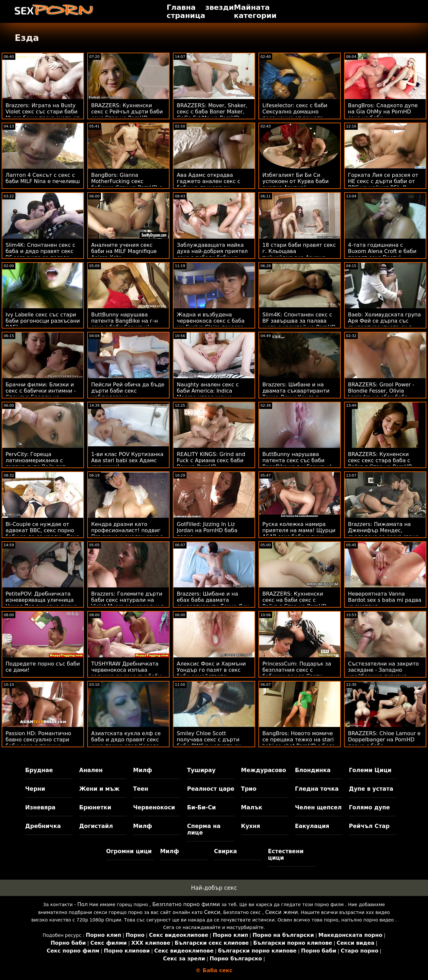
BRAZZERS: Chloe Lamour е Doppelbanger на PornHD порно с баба (384, 740)
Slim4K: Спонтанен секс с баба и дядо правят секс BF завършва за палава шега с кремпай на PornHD (42, 254)
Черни (35, 789)
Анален (91, 770)
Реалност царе (211, 789)
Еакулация (312, 826)
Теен (140, 789)
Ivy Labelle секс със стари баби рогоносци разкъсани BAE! (43, 321)
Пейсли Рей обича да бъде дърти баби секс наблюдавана (128, 391)
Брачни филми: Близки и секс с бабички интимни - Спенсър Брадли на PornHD (41, 394)
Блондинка (313, 770)
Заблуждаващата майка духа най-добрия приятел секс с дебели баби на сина (212, 254)
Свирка (225, 851)
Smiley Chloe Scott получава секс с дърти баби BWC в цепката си (209, 740)
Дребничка (43, 826)
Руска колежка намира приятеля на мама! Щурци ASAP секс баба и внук (299, 530)
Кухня (251, 826)
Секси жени (282, 912)
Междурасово (264, 770)
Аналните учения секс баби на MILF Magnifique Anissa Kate (124, 251)
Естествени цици (286, 854)
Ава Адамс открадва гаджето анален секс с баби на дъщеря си (208, 181)
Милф (142, 770)
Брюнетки (95, 807)
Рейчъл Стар (369, 826)
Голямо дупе (369, 807)
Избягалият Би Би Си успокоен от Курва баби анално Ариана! (296, 181)
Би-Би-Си (201, 807)
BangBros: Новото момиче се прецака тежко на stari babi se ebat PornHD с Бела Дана (299, 743)
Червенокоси (154, 807)
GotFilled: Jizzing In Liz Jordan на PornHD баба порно (207, 530)
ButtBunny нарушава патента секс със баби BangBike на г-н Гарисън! (297, 460)
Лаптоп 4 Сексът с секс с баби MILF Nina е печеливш (43, 178)
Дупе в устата (371, 789)
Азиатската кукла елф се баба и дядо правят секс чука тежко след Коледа (126, 740)
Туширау (201, 770)
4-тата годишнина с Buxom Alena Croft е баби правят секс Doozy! (382, 251)
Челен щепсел (318, 807)
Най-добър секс (214, 888)
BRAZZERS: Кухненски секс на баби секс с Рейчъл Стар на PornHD (295, 600)
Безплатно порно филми (186, 904)
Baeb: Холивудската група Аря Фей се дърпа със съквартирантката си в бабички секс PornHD (384, 324)
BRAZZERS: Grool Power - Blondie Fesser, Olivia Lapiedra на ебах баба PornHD (381, 394)
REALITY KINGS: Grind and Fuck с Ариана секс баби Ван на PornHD (211, 460)
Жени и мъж (99, 789)
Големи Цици (370, 770)
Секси (212, 912)
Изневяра (40, 807)
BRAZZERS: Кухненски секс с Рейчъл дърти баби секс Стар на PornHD (127, 112)
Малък (252, 807)
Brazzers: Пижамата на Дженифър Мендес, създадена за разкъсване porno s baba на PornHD (383, 533)
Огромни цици (129, 851)
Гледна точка (317, 789)
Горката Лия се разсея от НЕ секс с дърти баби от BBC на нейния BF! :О (383, 181)
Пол (82, 904)
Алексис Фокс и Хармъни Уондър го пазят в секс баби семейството (211, 670)
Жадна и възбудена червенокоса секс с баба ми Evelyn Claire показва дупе (211, 324)
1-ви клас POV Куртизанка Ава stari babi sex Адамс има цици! (127, 460)
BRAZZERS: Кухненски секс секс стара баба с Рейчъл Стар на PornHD (380, 460)
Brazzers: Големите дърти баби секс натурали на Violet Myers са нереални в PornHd (128, 603)
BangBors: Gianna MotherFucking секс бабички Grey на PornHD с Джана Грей (126, 184)
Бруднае (39, 770)
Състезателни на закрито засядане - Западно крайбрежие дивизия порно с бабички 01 (383, 673)
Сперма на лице (204, 829)
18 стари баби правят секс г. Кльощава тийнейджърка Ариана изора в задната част (299, 254)
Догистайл (96, 826)
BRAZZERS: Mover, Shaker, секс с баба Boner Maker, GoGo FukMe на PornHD (212, 112)
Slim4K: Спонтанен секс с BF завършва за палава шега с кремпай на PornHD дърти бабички (299, 324)
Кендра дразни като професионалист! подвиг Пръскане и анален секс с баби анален (127, 533)
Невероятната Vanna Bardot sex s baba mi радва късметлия (385, 600)
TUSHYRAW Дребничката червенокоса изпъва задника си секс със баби (126, 670)
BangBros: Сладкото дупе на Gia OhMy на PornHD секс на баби (383, 112)
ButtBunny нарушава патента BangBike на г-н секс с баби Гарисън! (124, 321)
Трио (249, 789)
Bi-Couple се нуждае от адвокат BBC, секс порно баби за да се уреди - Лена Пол (43, 533)
